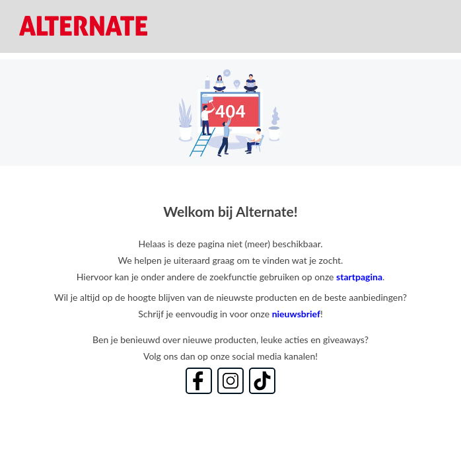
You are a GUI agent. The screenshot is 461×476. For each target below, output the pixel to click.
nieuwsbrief (296, 314)
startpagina (359, 277)
